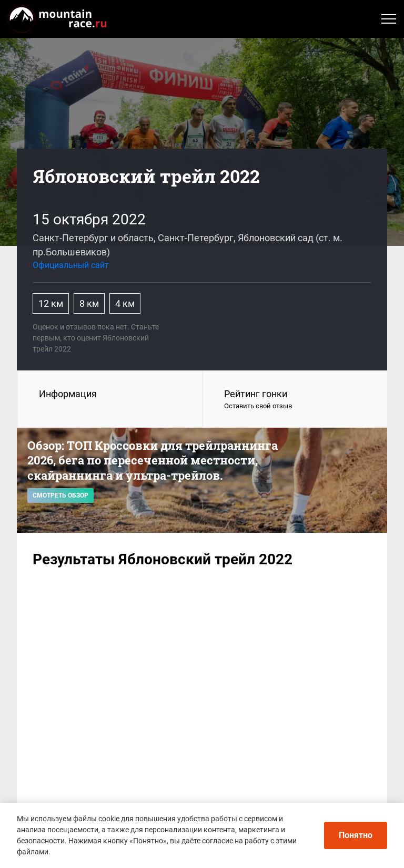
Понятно (356, 835)
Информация (68, 394)
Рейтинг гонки (295, 400)
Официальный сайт (71, 265)
